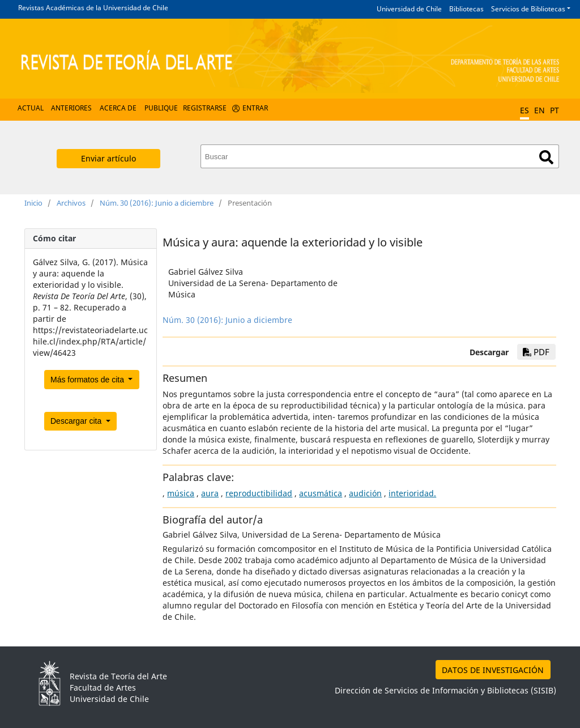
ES (524, 110)
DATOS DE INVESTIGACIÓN (493, 670)
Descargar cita (77, 421)
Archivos (71, 203)
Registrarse (205, 108)
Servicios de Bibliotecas (528, 9)
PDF (536, 352)
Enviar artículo (108, 158)
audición (365, 493)
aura (210, 493)
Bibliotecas (466, 9)
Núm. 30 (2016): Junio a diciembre (157, 203)
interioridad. (412, 493)
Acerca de (118, 108)
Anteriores (71, 108)
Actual (31, 108)
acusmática (321, 493)
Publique (161, 108)
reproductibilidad (259, 493)
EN (540, 110)
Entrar (255, 108)
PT (555, 110)
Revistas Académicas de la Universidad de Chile (93, 8)
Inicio (33, 203)
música (181, 493)
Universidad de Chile (409, 9)
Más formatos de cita (88, 380)
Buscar (546, 157)
